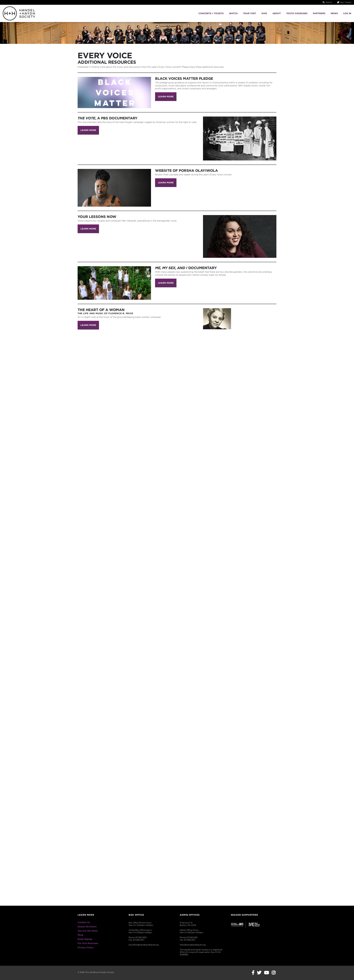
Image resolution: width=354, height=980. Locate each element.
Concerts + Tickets (211, 13)
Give (264, 13)
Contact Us (84, 922)
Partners (319, 13)
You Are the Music (88, 931)
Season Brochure (87, 927)
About (277, 13)
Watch (233, 13)
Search (327, 2)
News (334, 13)
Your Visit (250, 13)
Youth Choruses (297, 13)
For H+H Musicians (88, 943)
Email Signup (85, 939)
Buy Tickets (344, 2)
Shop (80, 935)
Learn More (166, 97)
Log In (347, 13)
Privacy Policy (86, 948)
